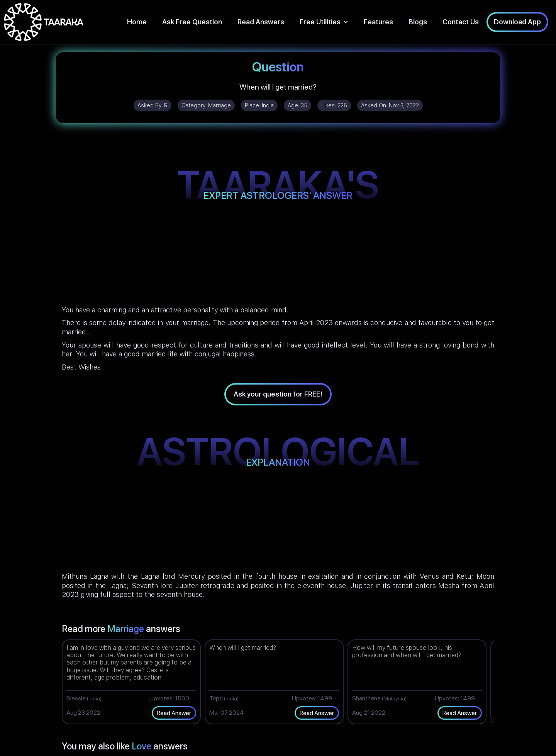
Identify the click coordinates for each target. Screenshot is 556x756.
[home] (44, 22)
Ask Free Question (192, 22)
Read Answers (261, 22)
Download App (517, 22)
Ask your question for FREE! (278, 394)
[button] (324, 22)
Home (137, 22)
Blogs (418, 22)
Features (378, 22)
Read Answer (174, 713)
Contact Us (461, 22)
